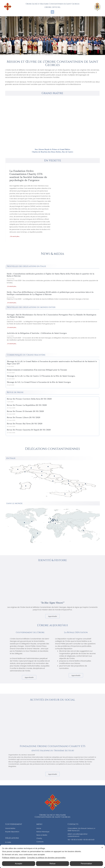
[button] (52, 12)
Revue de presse (15, 392)
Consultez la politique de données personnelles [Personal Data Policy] (46, 858)
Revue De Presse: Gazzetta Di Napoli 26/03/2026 (29, 430)
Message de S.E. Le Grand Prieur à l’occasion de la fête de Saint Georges (39, 382)
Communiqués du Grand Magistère (26, 355)
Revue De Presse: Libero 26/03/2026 (23, 417)
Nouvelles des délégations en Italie (26, 266)
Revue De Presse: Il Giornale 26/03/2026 (25, 411)
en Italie (11, 458)
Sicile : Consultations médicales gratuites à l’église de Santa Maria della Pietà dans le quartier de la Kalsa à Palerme (51, 275)
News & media (52, 254)
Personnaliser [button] (86, 864)
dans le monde (14, 503)
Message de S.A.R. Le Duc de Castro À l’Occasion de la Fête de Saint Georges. (41, 376)
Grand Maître (52, 93)
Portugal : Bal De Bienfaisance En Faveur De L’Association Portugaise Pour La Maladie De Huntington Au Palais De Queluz (51, 316)
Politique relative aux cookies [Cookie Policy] (14, 858)
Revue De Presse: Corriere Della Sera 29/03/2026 (29, 399)
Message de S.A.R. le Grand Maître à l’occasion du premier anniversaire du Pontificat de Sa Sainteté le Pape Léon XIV (52, 362)
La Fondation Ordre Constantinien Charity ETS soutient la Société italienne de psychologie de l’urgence (28, 175)
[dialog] (52, 856)
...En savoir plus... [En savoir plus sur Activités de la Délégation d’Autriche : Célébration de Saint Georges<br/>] (12, 344)
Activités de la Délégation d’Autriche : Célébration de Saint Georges (37, 333)
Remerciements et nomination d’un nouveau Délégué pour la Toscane (37, 370)
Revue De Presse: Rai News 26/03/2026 (25, 423)
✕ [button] (102, 848)
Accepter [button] (19, 864)
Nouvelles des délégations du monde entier (31, 307)
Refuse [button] (52, 864)
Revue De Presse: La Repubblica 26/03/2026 (27, 405)
